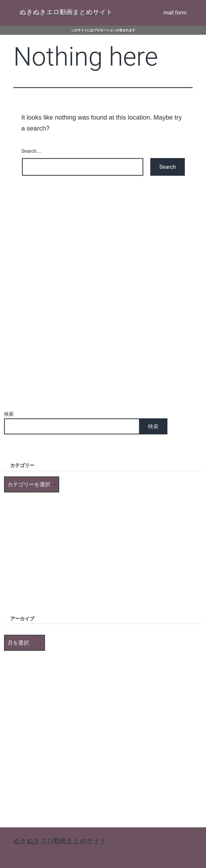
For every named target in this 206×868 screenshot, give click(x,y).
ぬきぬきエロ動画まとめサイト (66, 12)
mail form (175, 13)
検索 (9, 414)
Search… (31, 151)
